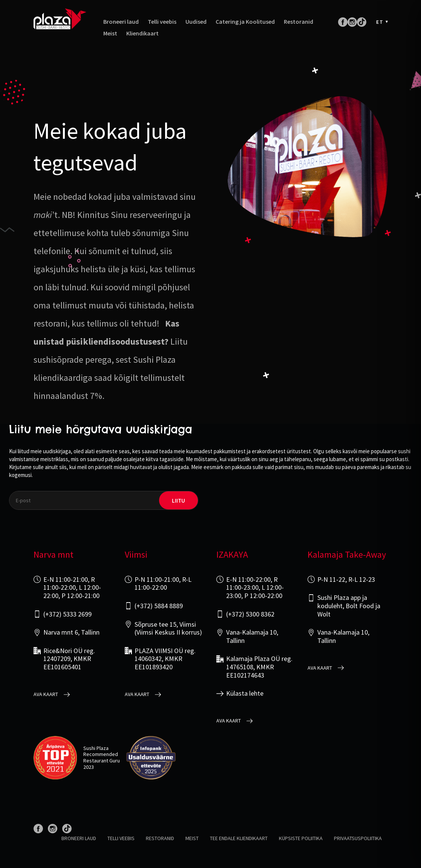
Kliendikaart (142, 33)
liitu (178, 501)
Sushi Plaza (96, 748)
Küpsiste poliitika (301, 838)
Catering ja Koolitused (245, 22)
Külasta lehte (245, 693)
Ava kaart (46, 694)
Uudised (196, 22)
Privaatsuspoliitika (358, 838)
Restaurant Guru (102, 761)
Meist (110, 33)
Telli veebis (162, 22)
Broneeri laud (121, 22)
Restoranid (299, 22)
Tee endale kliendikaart (239, 838)
